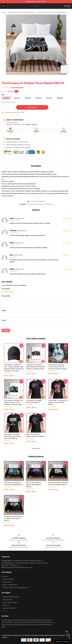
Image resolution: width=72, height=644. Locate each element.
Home (4, 12)
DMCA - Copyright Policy (10, 585)
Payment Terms (7, 600)
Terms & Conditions (8, 579)
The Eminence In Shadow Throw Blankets (51, 12)
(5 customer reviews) (17, 88)
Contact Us (6, 605)
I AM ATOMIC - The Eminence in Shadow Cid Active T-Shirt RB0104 (58, 403)
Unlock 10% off (68, 635)
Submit (6, 331)
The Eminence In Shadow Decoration (21, 12)
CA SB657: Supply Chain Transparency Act (15, 588)
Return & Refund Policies (10, 602)
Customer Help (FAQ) (9, 608)
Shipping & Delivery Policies (11, 597)
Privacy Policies (7, 582)
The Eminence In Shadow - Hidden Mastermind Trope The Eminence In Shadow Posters (36, 367)
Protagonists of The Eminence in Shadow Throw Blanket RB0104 (13, 519)
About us (5, 576)
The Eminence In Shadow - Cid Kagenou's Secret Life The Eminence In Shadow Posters (13, 403)
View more (36, 449)
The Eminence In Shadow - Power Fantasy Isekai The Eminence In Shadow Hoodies (57, 367)
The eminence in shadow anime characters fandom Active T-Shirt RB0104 (12, 436)
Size (3, 95)
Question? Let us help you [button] (63, 642)
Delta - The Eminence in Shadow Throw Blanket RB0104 (33, 485)
